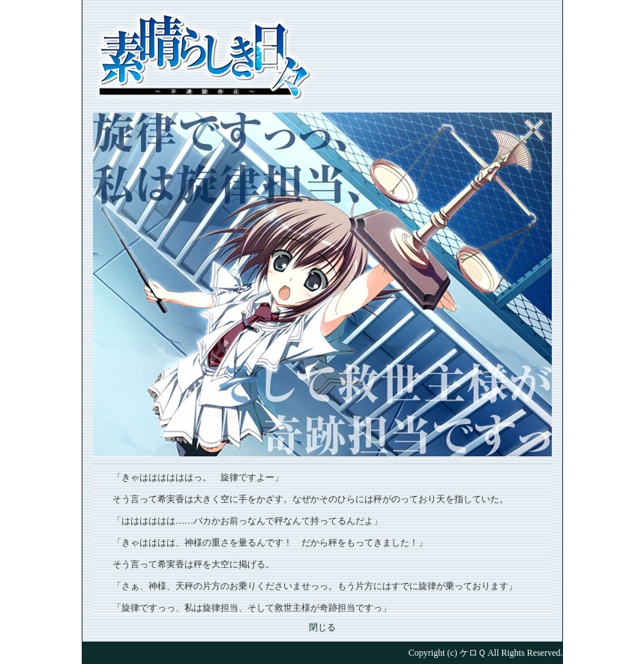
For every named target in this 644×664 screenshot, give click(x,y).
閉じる (322, 627)
